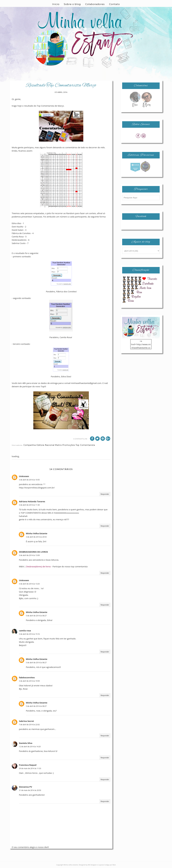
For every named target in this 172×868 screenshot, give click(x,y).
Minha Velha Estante (37, 533)
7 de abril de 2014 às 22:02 (29, 725)
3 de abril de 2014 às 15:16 (29, 634)
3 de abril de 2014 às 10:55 (29, 480)
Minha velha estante (71, 865)
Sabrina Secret (27, 721)
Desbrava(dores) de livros (38, 566)
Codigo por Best (110, 865)
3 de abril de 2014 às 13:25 (29, 584)
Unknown (24, 476)
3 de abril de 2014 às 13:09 (29, 555)
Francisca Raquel (28, 765)
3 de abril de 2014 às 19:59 (29, 681)
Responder (105, 494)
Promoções (69, 445)
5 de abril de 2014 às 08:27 (36, 616)
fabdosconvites (27, 677)
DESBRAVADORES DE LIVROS (33, 552)
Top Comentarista (85, 445)
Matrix (58, 445)
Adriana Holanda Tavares (32, 501)
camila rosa (25, 631)
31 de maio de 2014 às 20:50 (30, 790)
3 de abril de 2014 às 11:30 (29, 505)
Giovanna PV (26, 787)
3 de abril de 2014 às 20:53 (36, 537)
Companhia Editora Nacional (39, 445)
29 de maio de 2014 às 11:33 (30, 768)
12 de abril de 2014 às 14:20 (30, 747)
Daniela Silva (26, 743)
